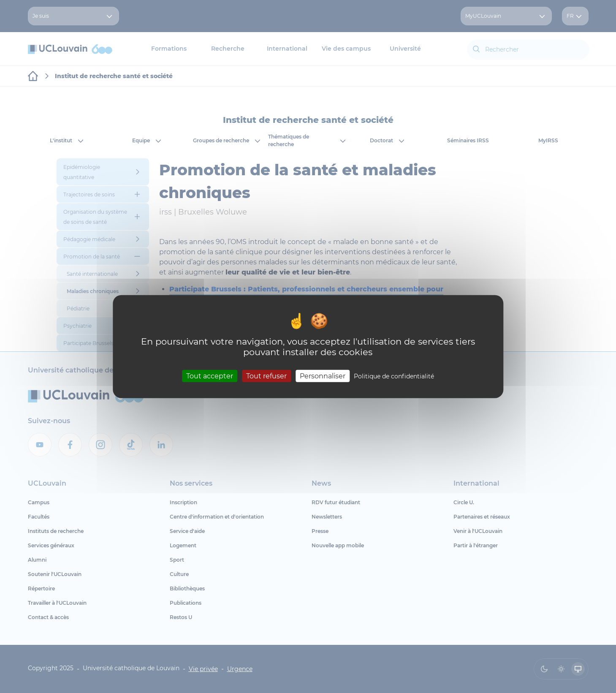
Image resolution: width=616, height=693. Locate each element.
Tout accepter (210, 376)
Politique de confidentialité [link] (394, 376)
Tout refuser (266, 376)
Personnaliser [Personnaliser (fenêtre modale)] (323, 376)
